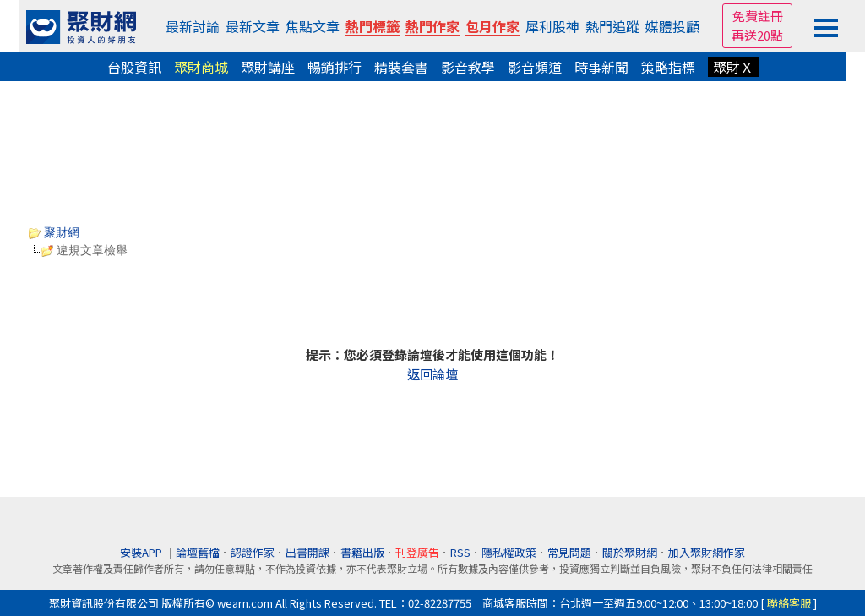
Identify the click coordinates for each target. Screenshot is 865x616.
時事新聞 (601, 67)
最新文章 (253, 26)
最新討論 (193, 26)
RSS (460, 552)
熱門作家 (432, 26)
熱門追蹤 (612, 26)
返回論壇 (432, 374)
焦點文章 (313, 26)
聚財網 (54, 232)
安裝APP (142, 552)
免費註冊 (758, 16)
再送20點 (757, 35)
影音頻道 (535, 67)
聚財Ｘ (733, 67)
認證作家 (253, 552)
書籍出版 (362, 552)
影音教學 (468, 67)
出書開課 (307, 552)
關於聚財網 (630, 552)
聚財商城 (201, 67)
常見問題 (569, 552)
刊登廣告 (417, 552)
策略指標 (668, 67)
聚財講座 (268, 67)
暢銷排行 (335, 67)
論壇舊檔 (198, 552)
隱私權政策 (509, 552)
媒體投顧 (672, 26)
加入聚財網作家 (707, 552)
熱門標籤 (373, 26)
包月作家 (492, 26)
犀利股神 (552, 26)
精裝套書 (401, 67)
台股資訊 (134, 67)
